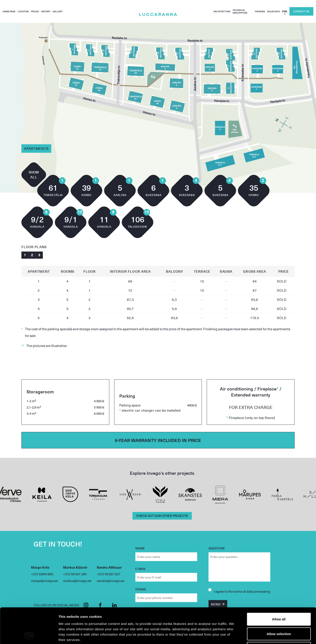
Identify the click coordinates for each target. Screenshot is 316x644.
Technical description (240, 11)
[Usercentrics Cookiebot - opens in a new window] (29, 476)
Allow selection (279, 441)
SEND (216, 604)
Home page (9, 11)
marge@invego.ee (44, 581)
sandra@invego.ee (110, 581)
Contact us (301, 11)
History (46, 11)
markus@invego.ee (77, 581)
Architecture (222, 11)
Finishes (260, 11)
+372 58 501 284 (75, 574)
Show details (234, 476)
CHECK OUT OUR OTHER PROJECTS (162, 516)
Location (23, 11)
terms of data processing (252, 591)
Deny (279, 455)
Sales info (274, 11)
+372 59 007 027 (108, 574)
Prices (35, 11)
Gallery (58, 11)
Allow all (279, 426)
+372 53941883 (42, 574)
